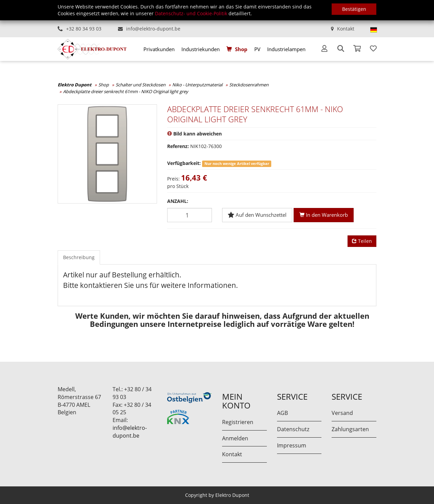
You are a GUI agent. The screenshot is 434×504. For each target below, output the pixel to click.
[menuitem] (159, 49)
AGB (282, 413)
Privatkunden (159, 49)
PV (257, 49)
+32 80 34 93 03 (84, 29)
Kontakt (346, 29)
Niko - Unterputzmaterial (197, 85)
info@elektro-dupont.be (153, 29)
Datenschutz (293, 429)
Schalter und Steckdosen (141, 85)
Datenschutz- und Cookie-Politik (191, 13)
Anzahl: (178, 201)
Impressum (292, 445)
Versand (342, 413)
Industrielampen (286, 49)
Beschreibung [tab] (79, 257)
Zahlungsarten (350, 429)
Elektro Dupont (75, 85)
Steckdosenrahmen (249, 85)
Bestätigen (354, 9)
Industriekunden (201, 49)
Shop (241, 49)
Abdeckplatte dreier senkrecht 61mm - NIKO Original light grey (126, 91)
